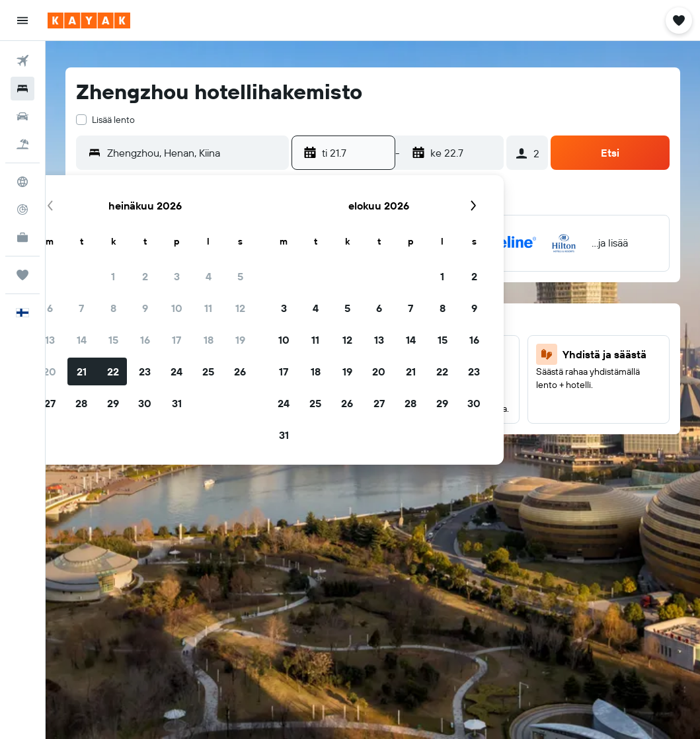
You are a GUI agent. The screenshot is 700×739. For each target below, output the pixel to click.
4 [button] (209, 276)
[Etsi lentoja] (22, 61)
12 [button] (240, 308)
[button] (22, 20)
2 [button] (145, 276)
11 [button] (208, 308)
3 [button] (177, 276)
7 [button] (81, 308)
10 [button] (177, 308)
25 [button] (208, 371)
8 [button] (113, 308)
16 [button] (145, 340)
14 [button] (82, 340)
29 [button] (113, 403)
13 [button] (50, 340)
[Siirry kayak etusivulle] (89, 20)
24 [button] (176, 371)
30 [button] (145, 403)
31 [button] (177, 403)
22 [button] (113, 371)
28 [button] (81, 403)
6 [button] (50, 308)
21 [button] (82, 371)
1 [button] (113, 276)
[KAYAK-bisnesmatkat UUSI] (22, 237)
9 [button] (145, 308)
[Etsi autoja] (22, 116)
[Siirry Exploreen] (22, 182)
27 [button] (50, 403)
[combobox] (195, 153)
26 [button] (240, 371)
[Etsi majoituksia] (22, 89)
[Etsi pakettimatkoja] (22, 144)
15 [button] (113, 340)
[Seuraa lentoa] (22, 210)
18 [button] (209, 340)
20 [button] (50, 371)
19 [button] (240, 340)
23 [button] (145, 371)
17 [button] (176, 340)
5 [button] (240, 276)
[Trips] (22, 275)
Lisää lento (113, 120)
